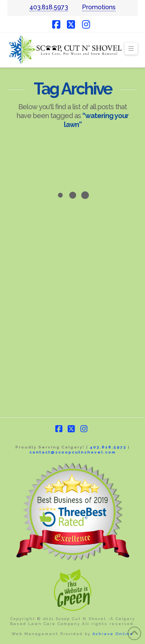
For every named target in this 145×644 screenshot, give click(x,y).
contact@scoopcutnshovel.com (73, 452)
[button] (131, 49)
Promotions (99, 7)
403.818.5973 (49, 7)
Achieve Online (113, 634)
